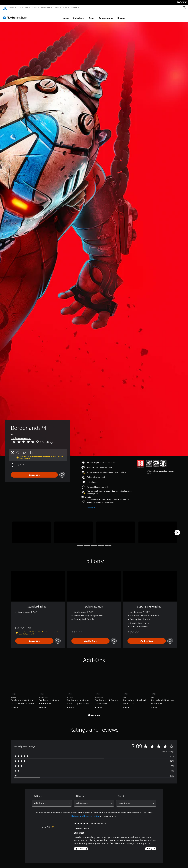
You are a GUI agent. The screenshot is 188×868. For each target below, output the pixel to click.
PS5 (20, 7)
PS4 (26, 7)
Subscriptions (106, 15)
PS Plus (34, 7)
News (57, 7)
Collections (79, 15)
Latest (66, 15)
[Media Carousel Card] (31, 530)
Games (12, 7)
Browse (121, 15)
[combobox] (52, 801)
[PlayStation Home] (5, 8)
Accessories (46, 7)
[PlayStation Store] (16, 15)
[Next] (177, 530)
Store (65, 7)
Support (75, 7)
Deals (92, 15)
